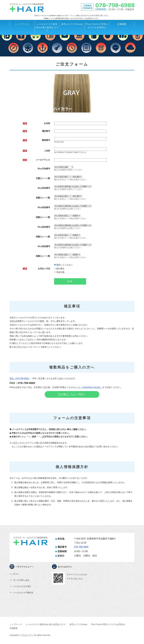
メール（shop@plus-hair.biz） (88, 387)
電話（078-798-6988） (20, 378)
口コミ (16, 574)
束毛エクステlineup (72, 24)
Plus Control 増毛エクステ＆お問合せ (97, 26)
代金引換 (59, 272)
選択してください (63, 265)
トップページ (22, 24)
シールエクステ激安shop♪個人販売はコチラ (47, 27)
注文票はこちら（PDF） (72, 394)
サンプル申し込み (21, 580)
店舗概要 (122, 24)
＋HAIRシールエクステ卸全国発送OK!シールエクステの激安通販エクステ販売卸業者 (27, 7)
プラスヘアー (27, 635)
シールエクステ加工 (22, 586)
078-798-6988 (81, 547)
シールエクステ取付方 (23, 593)
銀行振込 (59, 269)
